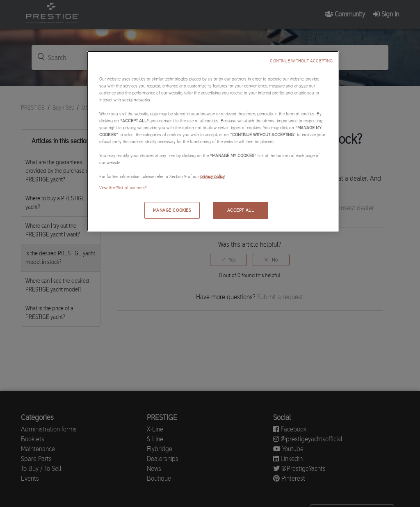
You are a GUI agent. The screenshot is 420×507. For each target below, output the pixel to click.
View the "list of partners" (123, 188)
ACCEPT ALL (241, 210)
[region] (213, 141)
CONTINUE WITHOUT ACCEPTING (301, 61)
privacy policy (212, 177)
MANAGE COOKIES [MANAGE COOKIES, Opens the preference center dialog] (172, 210)
